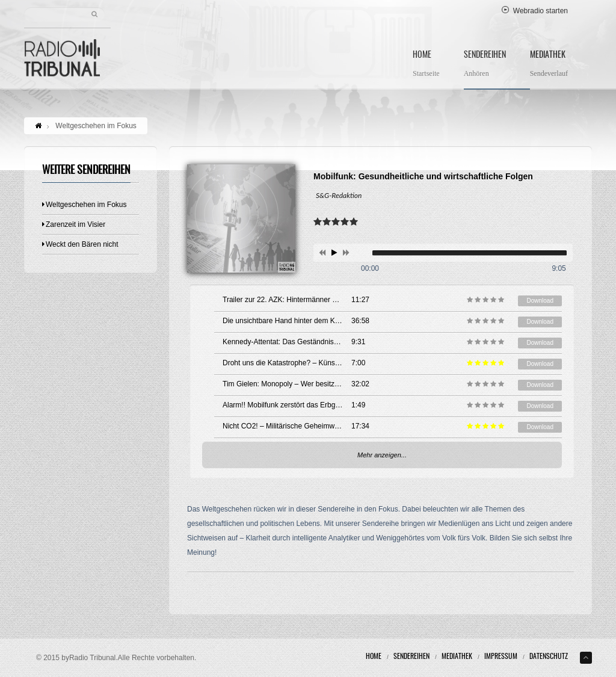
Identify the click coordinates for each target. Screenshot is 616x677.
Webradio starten (535, 11)
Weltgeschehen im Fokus (85, 205)
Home (426, 65)
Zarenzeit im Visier (74, 224)
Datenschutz (549, 657)
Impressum (501, 657)
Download (540, 301)
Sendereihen (485, 65)
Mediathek (549, 65)
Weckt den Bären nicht (80, 244)
